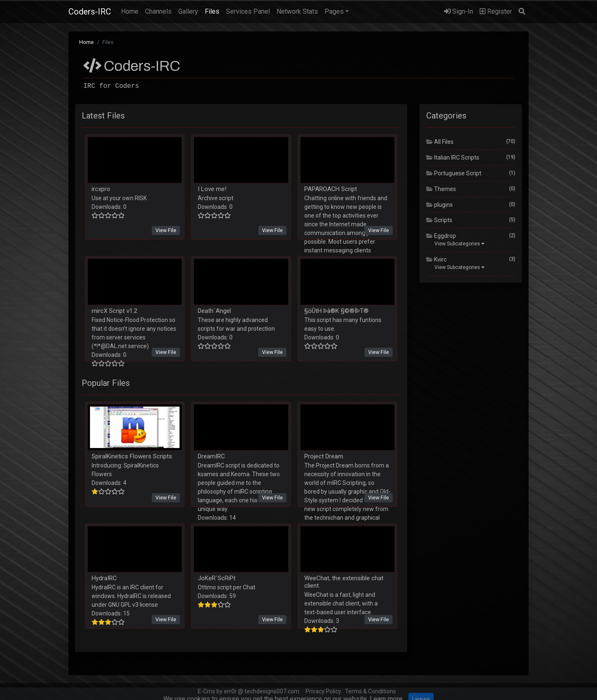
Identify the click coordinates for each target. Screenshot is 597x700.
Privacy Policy (323, 691)
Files (212, 11)
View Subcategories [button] (460, 244)
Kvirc (436, 259)
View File (166, 230)
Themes (441, 189)
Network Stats (297, 11)
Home (131, 11)
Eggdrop (441, 236)
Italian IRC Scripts (453, 157)
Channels (158, 11)
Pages (334, 11)
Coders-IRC (90, 12)
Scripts (439, 220)
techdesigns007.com (272, 691)
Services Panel (248, 11)
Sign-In (459, 11)
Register (496, 11)
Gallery (188, 11)
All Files (440, 142)
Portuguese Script (454, 173)
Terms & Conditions (370, 691)
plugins (439, 205)
